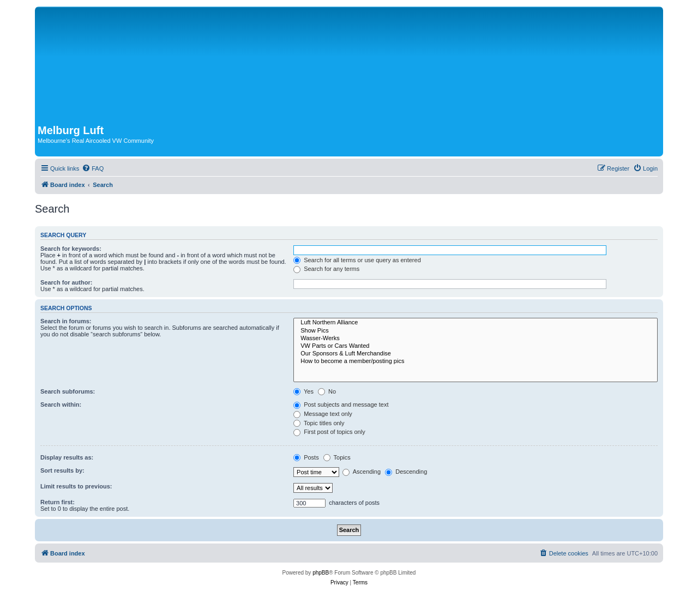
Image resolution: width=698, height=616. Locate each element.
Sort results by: (62, 470)
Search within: (61, 404)
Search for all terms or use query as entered (357, 260)
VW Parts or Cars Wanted (476, 346)
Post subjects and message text (341, 404)
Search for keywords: (71, 249)
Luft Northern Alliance (476, 323)
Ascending (362, 472)
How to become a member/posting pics (476, 361)
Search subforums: (68, 391)
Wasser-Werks (476, 339)
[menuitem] (93, 168)
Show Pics (476, 331)
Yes (303, 391)
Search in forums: (66, 321)
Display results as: (67, 457)
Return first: (58, 502)
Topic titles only (319, 423)
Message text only (323, 414)
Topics (337, 457)
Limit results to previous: (76, 486)
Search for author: (66, 282)
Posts (306, 457)
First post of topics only (329, 432)
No (327, 391)
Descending (406, 472)
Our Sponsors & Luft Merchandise (476, 354)
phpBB (321, 573)
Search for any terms (326, 269)
